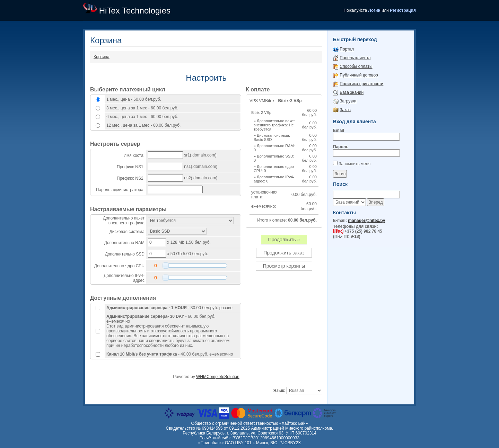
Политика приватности (361, 84)
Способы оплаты (356, 66)
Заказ (345, 110)
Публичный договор (359, 75)
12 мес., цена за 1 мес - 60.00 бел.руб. (143, 125)
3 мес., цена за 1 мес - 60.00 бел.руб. (142, 108)
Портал (347, 49)
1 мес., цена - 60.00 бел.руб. (134, 99)
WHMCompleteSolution (218, 377)
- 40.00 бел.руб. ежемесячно (170, 354)
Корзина (102, 57)
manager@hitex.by (366, 221)
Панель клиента (355, 58)
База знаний (352, 92)
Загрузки (348, 101)
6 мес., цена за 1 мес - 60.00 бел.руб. (142, 117)
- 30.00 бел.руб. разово (169, 308)
